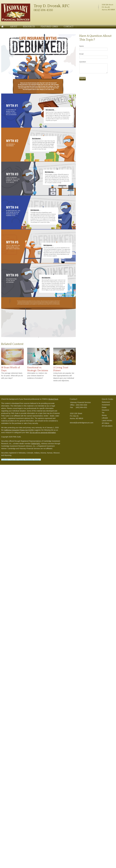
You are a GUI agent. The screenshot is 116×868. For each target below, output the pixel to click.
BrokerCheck (53, 399)
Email (81, 54)
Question (83, 62)
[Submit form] (83, 79)
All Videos (105, 423)
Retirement (106, 402)
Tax (103, 413)
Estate (104, 407)
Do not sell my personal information (43, 433)
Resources (29, 27)
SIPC (38, 444)
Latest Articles (107, 421)
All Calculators (107, 426)
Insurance (105, 410)
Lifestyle (105, 418)
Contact (69, 27)
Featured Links (49, 27)
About (14, 27)
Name (81, 46)
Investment (106, 405)
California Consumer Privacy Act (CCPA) (19, 430)
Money (104, 415)
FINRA (33, 444)
